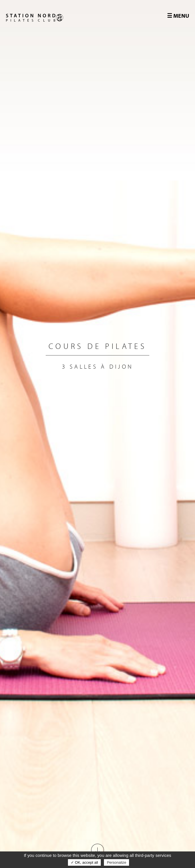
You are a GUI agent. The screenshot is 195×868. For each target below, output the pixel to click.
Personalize (116, 862)
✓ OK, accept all (85, 862)
